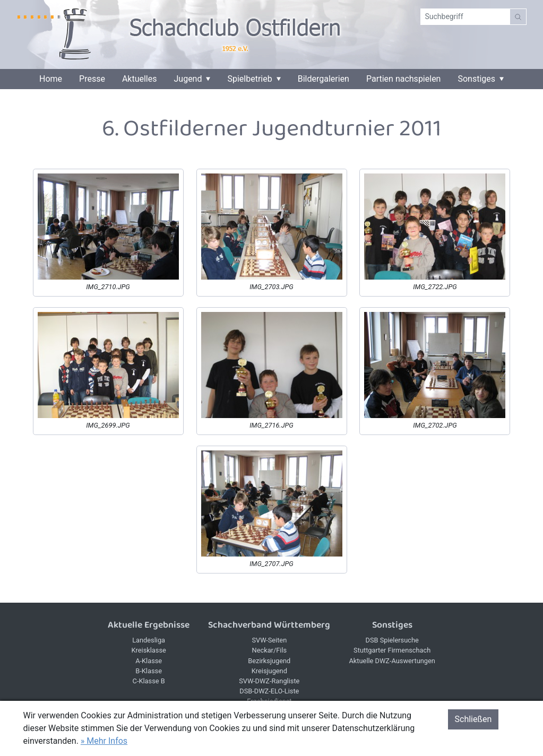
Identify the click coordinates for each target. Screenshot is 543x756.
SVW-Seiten (269, 640)
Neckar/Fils (270, 650)
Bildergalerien (324, 79)
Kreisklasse (148, 650)
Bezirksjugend (269, 661)
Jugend (188, 79)
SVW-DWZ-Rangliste (269, 681)
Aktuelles (140, 79)
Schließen (473, 719)
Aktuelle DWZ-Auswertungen (392, 661)
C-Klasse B (149, 681)
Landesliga (149, 640)
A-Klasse (149, 661)
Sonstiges (476, 79)
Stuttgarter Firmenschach (392, 650)
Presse (92, 79)
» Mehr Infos (104, 741)
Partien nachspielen (404, 79)
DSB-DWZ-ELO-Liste (269, 691)
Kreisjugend (269, 671)
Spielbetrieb (249, 79)
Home (51, 79)
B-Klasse (149, 671)
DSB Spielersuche (392, 640)
